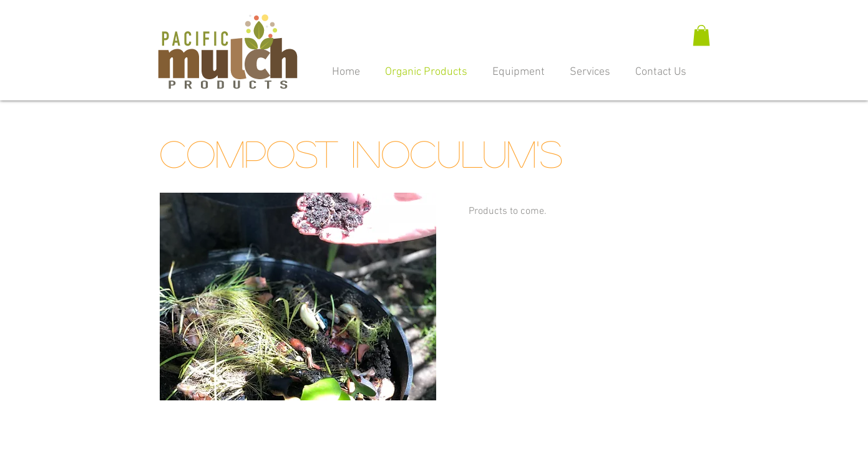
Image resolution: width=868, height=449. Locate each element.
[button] (701, 35)
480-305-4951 (522, 431)
